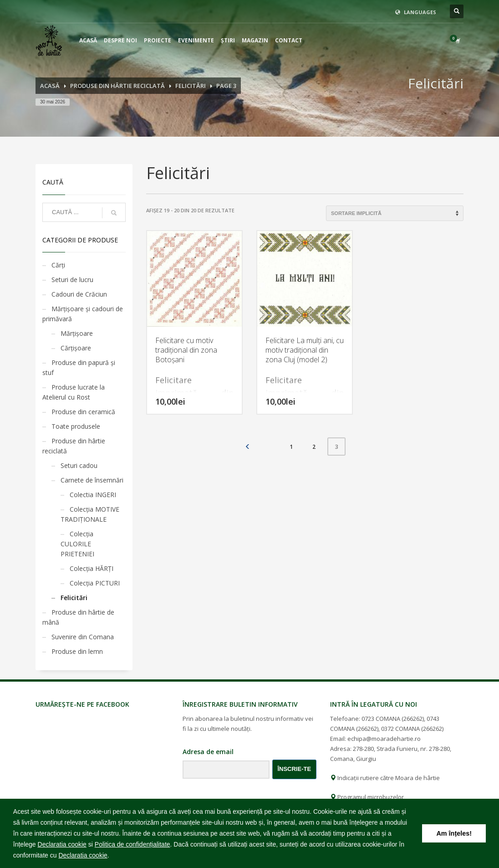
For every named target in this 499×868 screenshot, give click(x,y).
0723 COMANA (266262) (393, 719)
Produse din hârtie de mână (78, 617)
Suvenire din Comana (83, 637)
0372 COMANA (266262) (412, 729)
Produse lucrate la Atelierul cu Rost (74, 392)
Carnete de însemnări (92, 480)
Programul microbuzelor (367, 797)
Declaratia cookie (62, 844)
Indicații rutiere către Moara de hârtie (385, 778)
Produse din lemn (77, 651)
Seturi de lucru (72, 280)
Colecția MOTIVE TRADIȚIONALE (90, 514)
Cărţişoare (76, 348)
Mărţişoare (77, 333)
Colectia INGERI (93, 495)
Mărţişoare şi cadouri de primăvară (83, 314)
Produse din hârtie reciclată (74, 446)
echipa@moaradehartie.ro (384, 739)
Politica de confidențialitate (132, 844)
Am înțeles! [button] (454, 833)
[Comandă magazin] (395, 213)
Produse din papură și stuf (79, 367)
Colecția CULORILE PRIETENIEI (77, 544)
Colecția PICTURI (95, 583)
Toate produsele (76, 426)
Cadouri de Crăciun (79, 294)
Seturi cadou (79, 465)
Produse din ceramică (83, 412)
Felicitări (74, 598)
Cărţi (58, 265)
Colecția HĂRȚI (92, 568)
